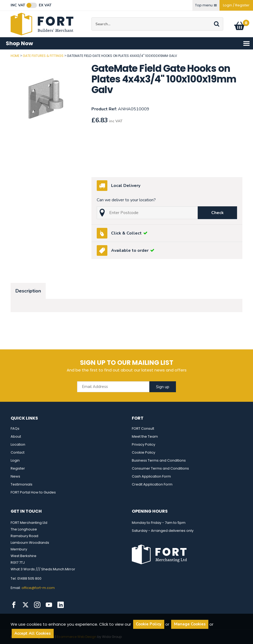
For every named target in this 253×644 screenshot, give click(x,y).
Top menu (206, 5)
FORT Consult (143, 428)
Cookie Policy (144, 452)
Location (18, 444)
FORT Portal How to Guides (33, 492)
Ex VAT (45, 5)
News (15, 476)
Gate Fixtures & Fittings (43, 56)
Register (18, 468)
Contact (18, 452)
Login (15, 460)
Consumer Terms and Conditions (160, 468)
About (16, 436)
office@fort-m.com (38, 588)
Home (15, 56)
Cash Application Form (151, 476)
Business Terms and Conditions (159, 460)
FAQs (15, 428)
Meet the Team (145, 436)
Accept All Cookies (33, 633)
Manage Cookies (190, 624)
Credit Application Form (152, 484)
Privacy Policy (144, 444)
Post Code (0, 54)
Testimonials (22, 484)
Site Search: (92, 17)
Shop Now (128, 43)
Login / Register (236, 5)
